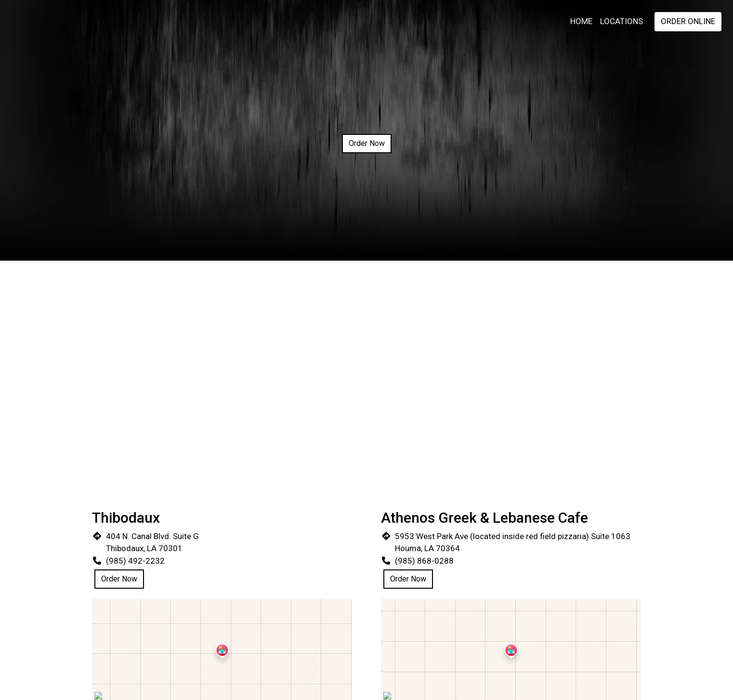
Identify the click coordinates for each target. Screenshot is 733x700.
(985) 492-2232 (135, 561)
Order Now (367, 143)
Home (581, 21)
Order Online (688, 21)
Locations (622, 21)
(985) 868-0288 (424, 561)
